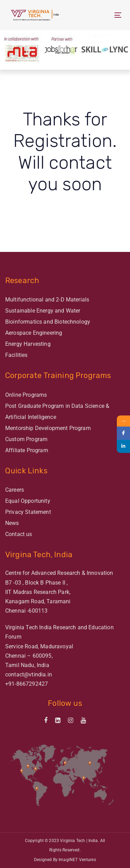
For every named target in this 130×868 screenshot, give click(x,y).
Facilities (16, 355)
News (12, 523)
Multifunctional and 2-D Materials (47, 300)
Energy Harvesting (28, 344)
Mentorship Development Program (48, 428)
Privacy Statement (28, 512)
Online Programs (26, 395)
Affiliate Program (27, 450)
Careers (15, 490)
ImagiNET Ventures (77, 860)
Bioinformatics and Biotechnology (48, 322)
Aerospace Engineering (34, 333)
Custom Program (26, 439)
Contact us (19, 534)
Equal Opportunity (28, 501)
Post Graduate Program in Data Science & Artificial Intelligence (57, 411)
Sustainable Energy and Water (43, 311)
